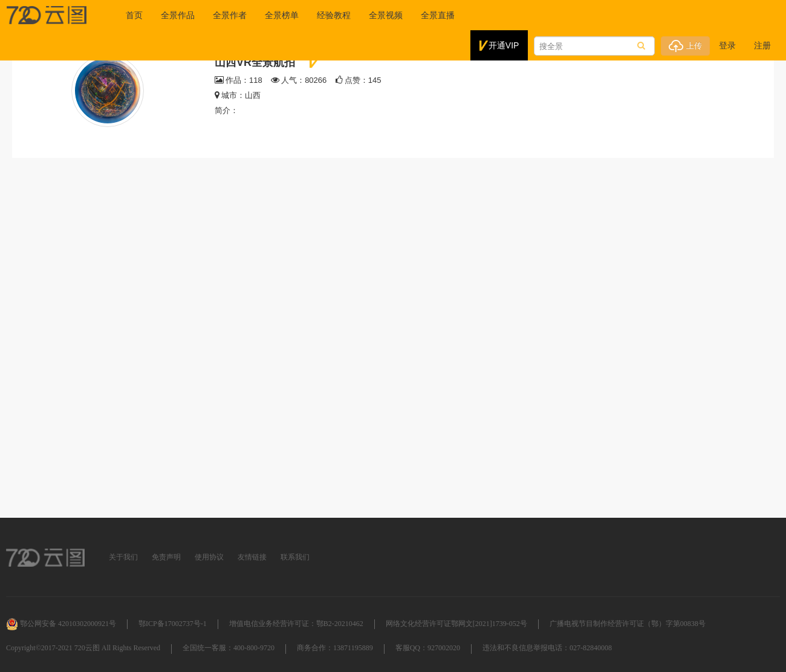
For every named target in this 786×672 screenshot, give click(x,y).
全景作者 (229, 15)
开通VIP (499, 46)
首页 (134, 15)
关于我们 (123, 557)
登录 (727, 45)
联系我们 (295, 557)
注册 (762, 45)
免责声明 (166, 557)
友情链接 (252, 557)
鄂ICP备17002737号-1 (173, 624)
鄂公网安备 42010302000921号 (61, 624)
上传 (685, 46)
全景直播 (437, 15)
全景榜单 (281, 15)
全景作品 (177, 15)
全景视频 (385, 15)
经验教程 (333, 15)
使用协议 (209, 557)
